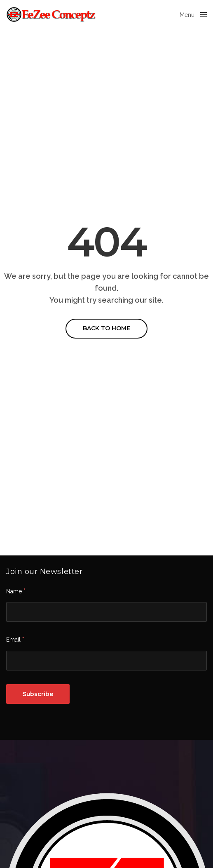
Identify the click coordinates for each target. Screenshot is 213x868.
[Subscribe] (38, 694)
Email (15, 639)
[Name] (106, 612)
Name (16, 591)
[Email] (106, 661)
